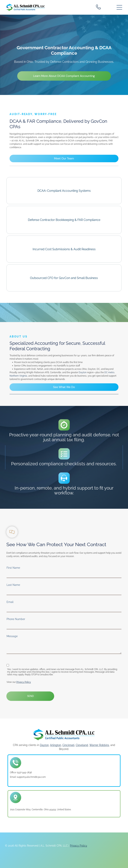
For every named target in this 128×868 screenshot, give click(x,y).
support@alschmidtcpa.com (31, 777)
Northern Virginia (18, 376)
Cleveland (82, 745)
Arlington (56, 745)
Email (10, 602)
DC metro (109, 372)
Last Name (13, 585)
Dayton (83, 372)
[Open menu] (119, 7)
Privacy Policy (24, 682)
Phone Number (16, 619)
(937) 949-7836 (24, 772)
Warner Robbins (99, 745)
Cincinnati (68, 745)
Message (12, 636)
